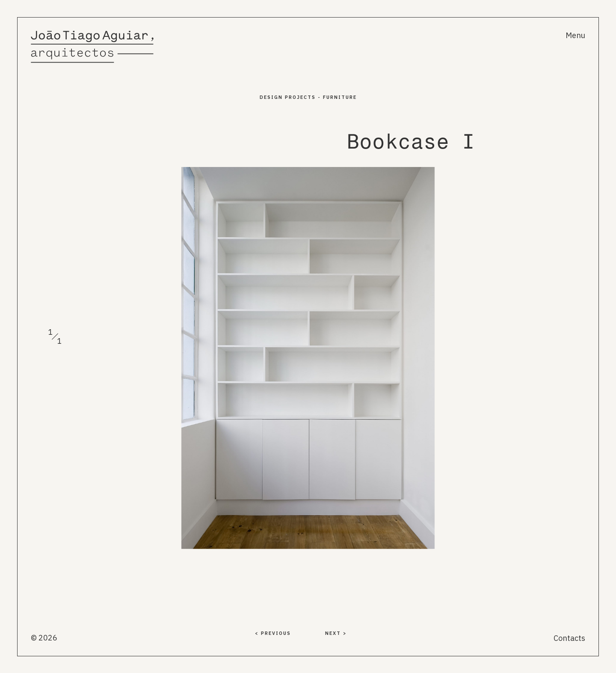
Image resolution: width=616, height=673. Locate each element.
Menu (575, 35)
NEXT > (336, 633)
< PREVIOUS (273, 633)
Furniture (340, 97)
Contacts (569, 638)
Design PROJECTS (288, 97)
